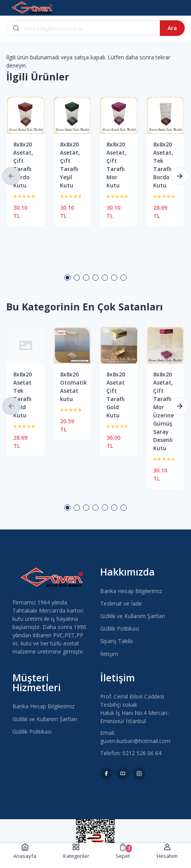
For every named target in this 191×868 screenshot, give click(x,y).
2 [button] (77, 278)
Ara (172, 28)
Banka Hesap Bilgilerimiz (131, 591)
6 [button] (114, 278)
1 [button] (67, 278)
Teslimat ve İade (121, 603)
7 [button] (124, 278)
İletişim (109, 654)
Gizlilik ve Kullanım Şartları (133, 616)
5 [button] (105, 278)
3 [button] (86, 278)
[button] (11, 176)
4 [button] (95, 278)
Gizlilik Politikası (120, 628)
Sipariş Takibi (117, 641)
